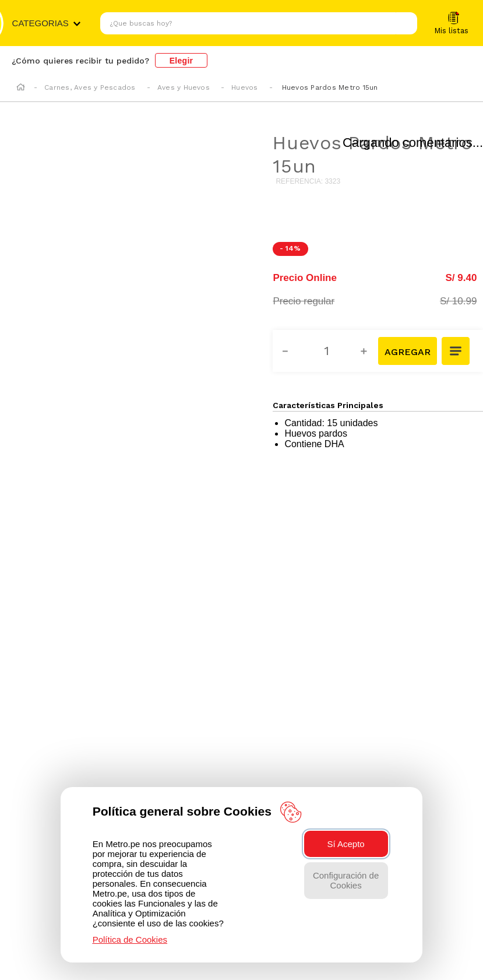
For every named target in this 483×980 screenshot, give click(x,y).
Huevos (244, 87)
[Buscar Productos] (406, 23)
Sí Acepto (345, 844)
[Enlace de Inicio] (21, 88)
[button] (456, 352)
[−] (292, 351)
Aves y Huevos (184, 87)
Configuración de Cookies (346, 880)
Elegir (181, 61)
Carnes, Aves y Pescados (90, 87)
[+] (371, 351)
